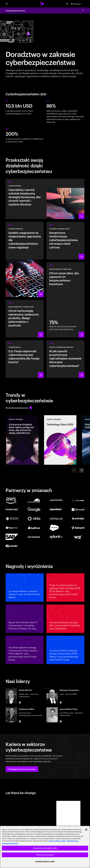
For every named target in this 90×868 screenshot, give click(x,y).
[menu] (7, 4)
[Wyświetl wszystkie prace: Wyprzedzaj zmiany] (19, 408)
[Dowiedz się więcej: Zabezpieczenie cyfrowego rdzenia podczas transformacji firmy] (65, 241)
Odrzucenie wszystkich (45, 855)
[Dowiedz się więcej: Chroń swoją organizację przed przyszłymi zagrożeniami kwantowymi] (65, 300)
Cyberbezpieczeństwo (15, 11)
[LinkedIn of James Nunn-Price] (61, 721)
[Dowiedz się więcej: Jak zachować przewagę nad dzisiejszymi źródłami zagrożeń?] (65, 359)
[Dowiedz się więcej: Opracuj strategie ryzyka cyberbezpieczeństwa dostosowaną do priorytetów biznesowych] (45, 199)
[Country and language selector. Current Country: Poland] (77, 4)
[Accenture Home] (42, 4)
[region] (45, 847)
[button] (22, 769)
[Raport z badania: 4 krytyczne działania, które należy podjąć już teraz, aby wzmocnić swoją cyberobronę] (22, 440)
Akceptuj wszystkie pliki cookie (45, 848)
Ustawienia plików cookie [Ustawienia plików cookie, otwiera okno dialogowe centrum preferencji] (45, 861)
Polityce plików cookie (57, 841)
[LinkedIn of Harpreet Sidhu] (20, 721)
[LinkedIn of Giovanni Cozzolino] (61, 703)
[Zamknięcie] (86, 830)
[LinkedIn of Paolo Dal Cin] (20, 703)
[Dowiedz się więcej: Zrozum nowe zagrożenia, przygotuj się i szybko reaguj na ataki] (25, 259)
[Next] (82, 470)
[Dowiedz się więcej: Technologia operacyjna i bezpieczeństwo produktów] (25, 319)
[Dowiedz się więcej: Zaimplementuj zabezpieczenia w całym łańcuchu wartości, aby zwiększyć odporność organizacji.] (25, 359)
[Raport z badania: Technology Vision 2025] (60, 440)
